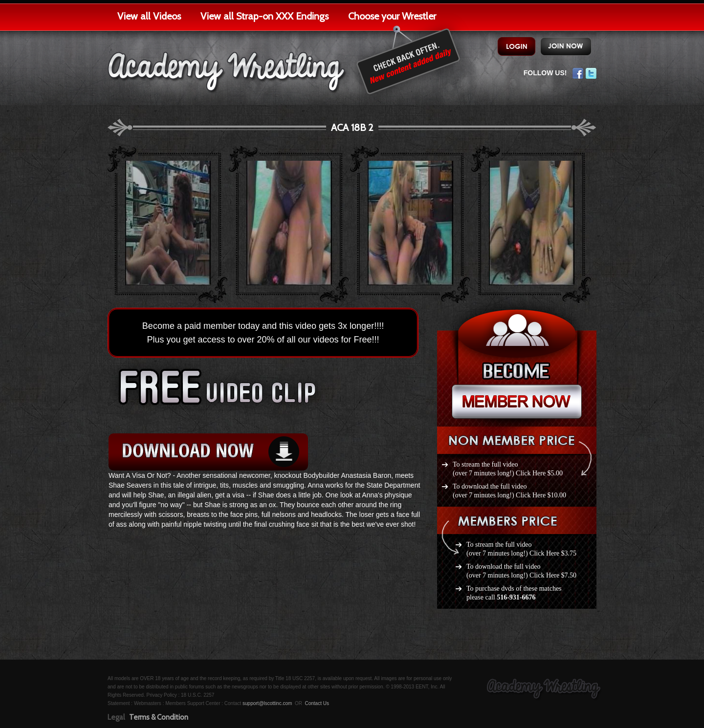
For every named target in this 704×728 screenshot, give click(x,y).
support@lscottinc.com (267, 703)
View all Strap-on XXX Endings (264, 16)
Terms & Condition (159, 717)
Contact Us (317, 703)
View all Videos (149, 16)
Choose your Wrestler (392, 16)
